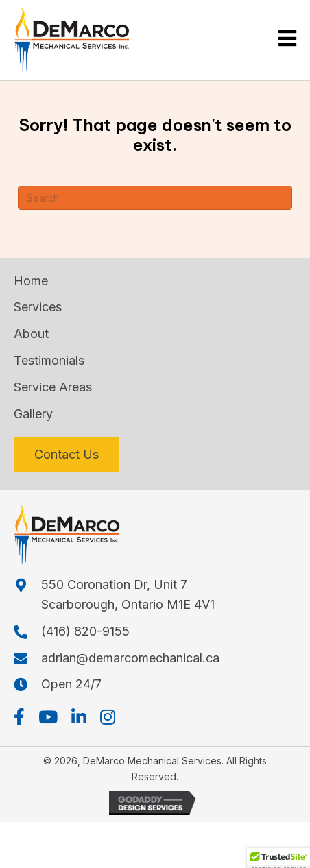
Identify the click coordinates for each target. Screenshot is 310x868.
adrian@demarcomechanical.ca (130, 658)
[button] (19, 717)
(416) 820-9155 (85, 631)
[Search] (155, 198)
